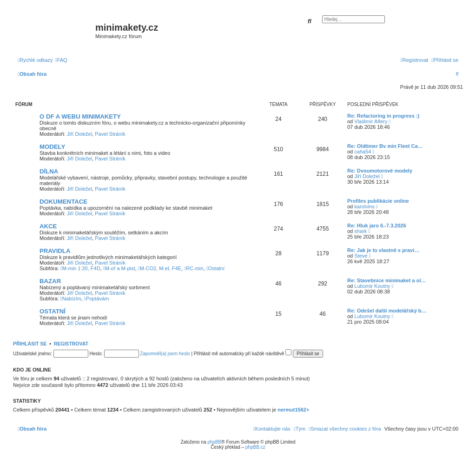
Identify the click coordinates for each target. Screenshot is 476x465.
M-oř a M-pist (119, 268)
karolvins (364, 206)
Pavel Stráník (110, 134)
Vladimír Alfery (371, 121)
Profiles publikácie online (378, 201)
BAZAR (50, 281)
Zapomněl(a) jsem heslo (165, 354)
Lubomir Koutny (372, 286)
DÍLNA (49, 171)
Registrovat (71, 344)
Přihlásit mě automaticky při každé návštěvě (243, 354)
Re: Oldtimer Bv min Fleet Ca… (385, 146)
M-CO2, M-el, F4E (160, 268)
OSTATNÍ (53, 311)
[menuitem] (61, 60)
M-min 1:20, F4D (80, 268)
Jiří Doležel (79, 134)
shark (360, 231)
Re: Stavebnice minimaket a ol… (387, 280)
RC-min (194, 268)
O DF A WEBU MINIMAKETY (80, 116)
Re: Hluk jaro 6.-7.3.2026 (377, 226)
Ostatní (216, 268)
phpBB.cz (255, 447)
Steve (361, 256)
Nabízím (71, 299)
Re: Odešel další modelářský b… (387, 311)
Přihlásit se (30, 344)
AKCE (48, 226)
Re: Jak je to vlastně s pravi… (383, 250)
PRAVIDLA (55, 251)
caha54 (363, 152)
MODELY (52, 147)
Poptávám (97, 299)
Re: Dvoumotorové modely (380, 171)
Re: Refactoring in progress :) (383, 116)
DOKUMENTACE (63, 202)
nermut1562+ (293, 410)
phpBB (214, 442)
